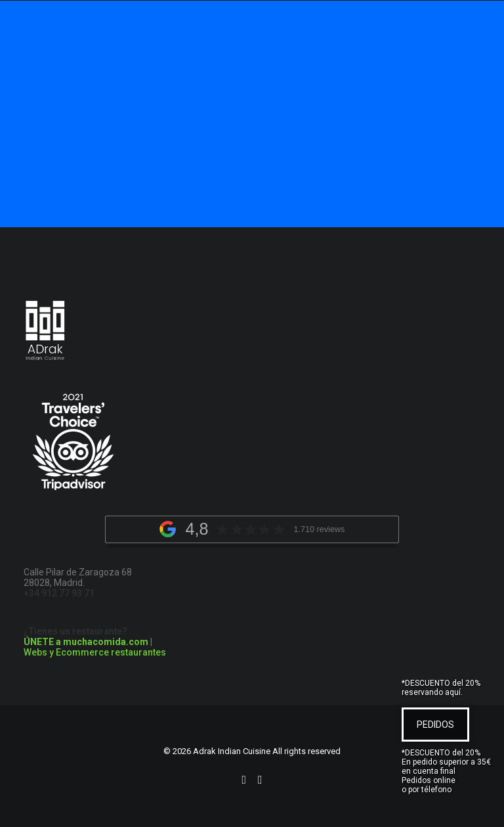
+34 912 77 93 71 (59, 593)
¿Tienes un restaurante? (86, 637)
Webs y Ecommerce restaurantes (95, 652)
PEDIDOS (435, 725)
